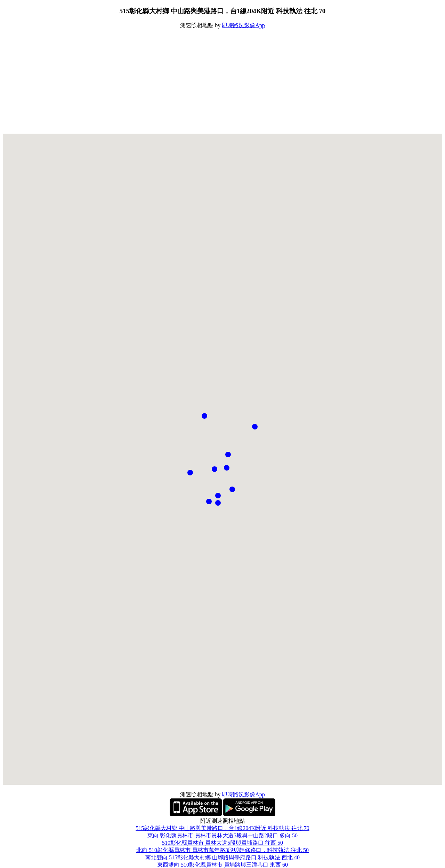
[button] (228, 455)
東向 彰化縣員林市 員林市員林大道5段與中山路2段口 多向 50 (222, 835)
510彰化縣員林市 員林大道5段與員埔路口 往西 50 (222, 843)
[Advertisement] (222, 81)
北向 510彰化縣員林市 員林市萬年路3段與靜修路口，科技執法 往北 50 (222, 850)
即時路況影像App (243, 25)
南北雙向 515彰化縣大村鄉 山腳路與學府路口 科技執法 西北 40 (222, 857)
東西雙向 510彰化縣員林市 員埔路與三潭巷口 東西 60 (222, 865)
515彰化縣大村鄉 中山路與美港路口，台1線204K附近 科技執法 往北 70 (222, 828)
